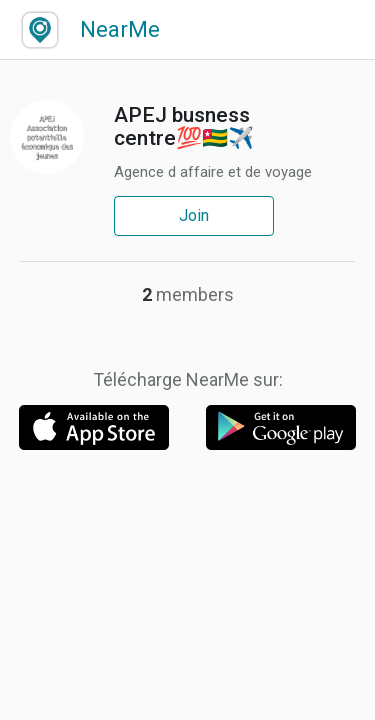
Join (194, 215)
